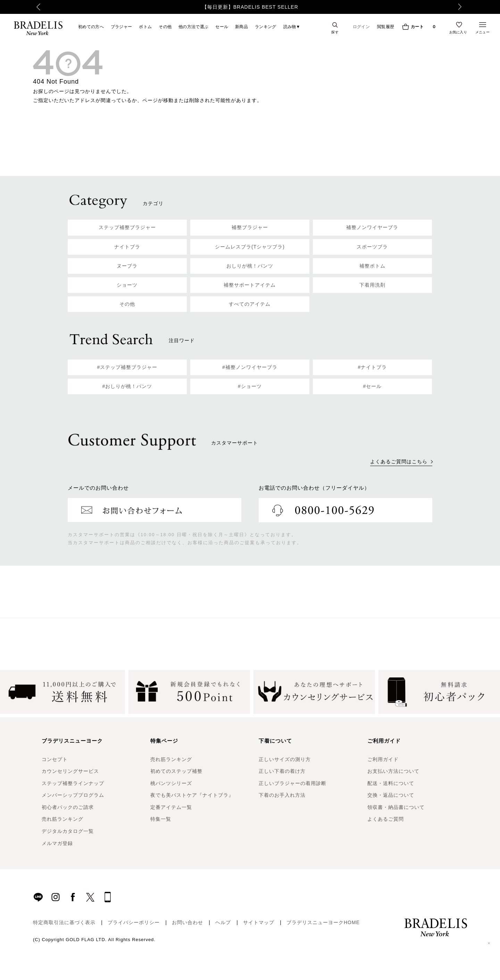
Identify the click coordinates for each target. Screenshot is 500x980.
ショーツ (127, 285)
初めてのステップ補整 (176, 771)
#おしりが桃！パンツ (127, 386)
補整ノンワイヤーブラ (372, 227)
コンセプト (55, 759)
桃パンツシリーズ (171, 783)
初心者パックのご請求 (68, 807)
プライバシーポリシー (134, 922)
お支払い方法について (393, 771)
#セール (373, 386)
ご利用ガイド (383, 759)
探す (335, 32)
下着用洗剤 (372, 285)
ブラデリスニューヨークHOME (323, 922)
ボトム (145, 27)
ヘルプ (223, 922)
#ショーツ (250, 386)
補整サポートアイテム (250, 285)
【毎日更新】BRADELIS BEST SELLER (250, 7)
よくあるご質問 (386, 819)
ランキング (266, 27)
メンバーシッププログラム (73, 795)
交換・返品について (391, 795)
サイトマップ (259, 922)
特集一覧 (161, 819)
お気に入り (458, 32)
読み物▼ (292, 27)
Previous (35, 7)
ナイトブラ (127, 247)
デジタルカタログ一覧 (68, 831)
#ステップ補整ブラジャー (127, 367)
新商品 (241, 27)
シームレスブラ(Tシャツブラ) (250, 247)
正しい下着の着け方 (282, 771)
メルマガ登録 (57, 843)
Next (464, 7)
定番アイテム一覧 (171, 807)
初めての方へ (91, 27)
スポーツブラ (372, 247)
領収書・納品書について (396, 807)
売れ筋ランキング (62, 819)
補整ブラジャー (250, 227)
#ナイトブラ (373, 367)
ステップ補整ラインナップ (73, 783)
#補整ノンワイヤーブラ (250, 367)
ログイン (361, 27)
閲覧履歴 (386, 27)
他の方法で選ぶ (193, 27)
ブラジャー (122, 27)
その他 (165, 27)
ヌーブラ (127, 266)
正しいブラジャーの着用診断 (293, 783)
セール (222, 27)
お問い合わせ (187, 922)
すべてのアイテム (250, 304)
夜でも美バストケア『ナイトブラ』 (192, 795)
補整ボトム (372, 266)
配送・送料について (391, 783)
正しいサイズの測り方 (285, 759)
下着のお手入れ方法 (282, 795)
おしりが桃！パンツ (250, 266)
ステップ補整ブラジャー (127, 227)
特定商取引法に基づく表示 (64, 922)
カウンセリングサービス (70, 771)
